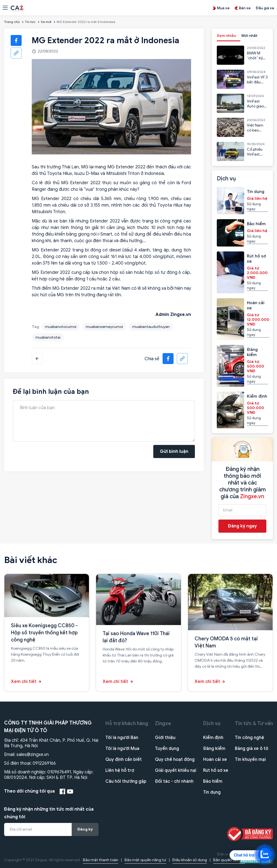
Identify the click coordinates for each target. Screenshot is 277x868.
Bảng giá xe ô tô (252, 749)
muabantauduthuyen (151, 327)
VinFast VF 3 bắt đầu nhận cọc (257, 82)
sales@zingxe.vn (33, 755)
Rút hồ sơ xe (216, 770)
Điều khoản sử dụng (190, 860)
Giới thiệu (165, 738)
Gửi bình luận (174, 451)
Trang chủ (12, 22)
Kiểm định (213, 738)
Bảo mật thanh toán (101, 860)
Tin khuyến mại (250, 759)
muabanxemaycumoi (104, 327)
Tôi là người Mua (122, 749)
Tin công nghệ (249, 738)
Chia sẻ (152, 359)
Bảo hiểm (213, 781)
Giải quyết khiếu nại (176, 770)
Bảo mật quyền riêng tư (145, 860)
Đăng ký (85, 829)
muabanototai (48, 337)
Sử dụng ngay (254, 206)
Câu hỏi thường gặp (126, 781)
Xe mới (46, 22)
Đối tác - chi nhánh (174, 781)
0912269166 (44, 763)
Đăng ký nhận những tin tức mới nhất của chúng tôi (49, 813)
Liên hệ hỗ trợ (120, 770)
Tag (35, 327)
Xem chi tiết (24, 682)
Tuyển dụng (167, 749)
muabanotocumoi (61, 327)
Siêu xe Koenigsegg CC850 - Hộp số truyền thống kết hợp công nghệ (44, 633)
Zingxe (163, 723)
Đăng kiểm (214, 749)
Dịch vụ (212, 723)
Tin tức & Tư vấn (254, 723)
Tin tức (30, 22)
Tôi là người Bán (122, 738)
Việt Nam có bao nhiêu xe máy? (255, 133)
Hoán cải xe (215, 759)
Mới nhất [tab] (249, 36)
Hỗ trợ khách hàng (127, 723)
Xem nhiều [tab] (226, 36)
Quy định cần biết (124, 759)
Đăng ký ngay (242, 526)
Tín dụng (212, 792)
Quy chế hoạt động (175, 759)
